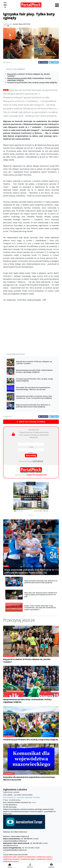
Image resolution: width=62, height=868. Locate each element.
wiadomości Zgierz (28, 859)
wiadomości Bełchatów (27, 857)
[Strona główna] (10, 865)
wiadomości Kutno (44, 857)
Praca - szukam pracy (12, 800)
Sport (6, 90)
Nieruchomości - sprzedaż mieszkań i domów (21, 797)
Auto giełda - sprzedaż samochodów (18, 795)
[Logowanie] (51, 865)
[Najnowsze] (30, 865)
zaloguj (31, 455)
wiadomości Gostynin (11, 859)
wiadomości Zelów (44, 859)
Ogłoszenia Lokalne (11, 792)
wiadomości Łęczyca (11, 861)
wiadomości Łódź (10, 857)
